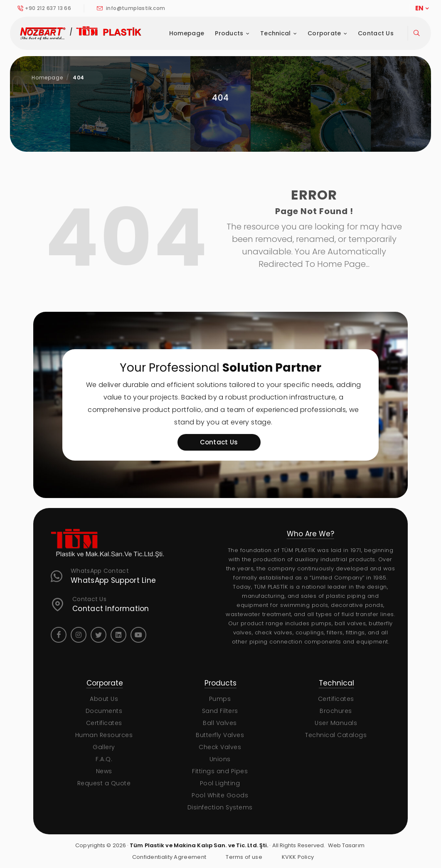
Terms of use (244, 857)
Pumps (220, 699)
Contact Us (376, 33)
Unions (220, 759)
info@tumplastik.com (131, 8)
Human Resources (104, 735)
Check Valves (220, 747)
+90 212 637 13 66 (44, 8)
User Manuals (336, 723)
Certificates (104, 723)
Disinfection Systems (220, 807)
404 (79, 78)
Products (232, 34)
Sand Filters (220, 711)
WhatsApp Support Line (113, 580)
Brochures (336, 711)
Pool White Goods (220, 795)
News (104, 771)
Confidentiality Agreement (169, 857)
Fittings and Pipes (220, 771)
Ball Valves (220, 723)
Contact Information (111, 609)
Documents (104, 711)
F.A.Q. (104, 759)
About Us (104, 699)
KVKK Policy (298, 857)
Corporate (327, 34)
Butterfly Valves (220, 735)
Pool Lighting (220, 783)
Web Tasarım (346, 845)
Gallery (104, 747)
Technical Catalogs (336, 735)
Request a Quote (104, 783)
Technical (278, 34)
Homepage (187, 33)
